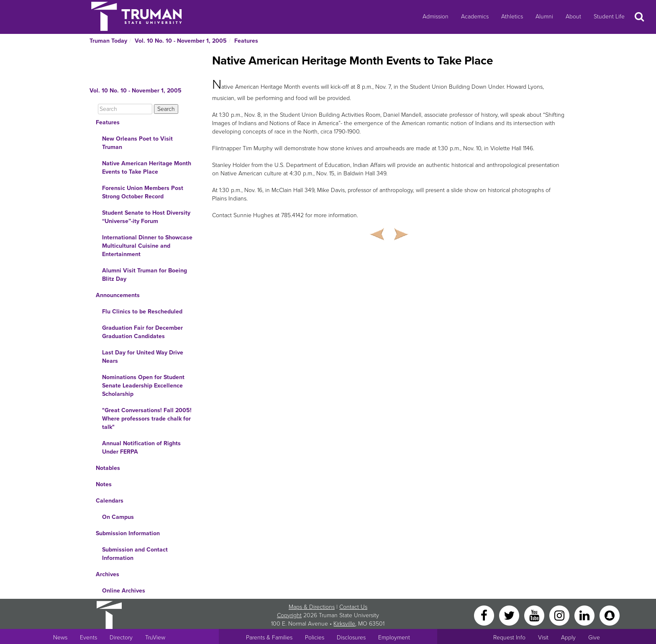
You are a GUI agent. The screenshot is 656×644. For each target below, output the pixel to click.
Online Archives (124, 591)
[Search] (125, 109)
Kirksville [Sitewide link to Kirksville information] (344, 624)
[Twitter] (510, 615)
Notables (108, 468)
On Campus (118, 517)
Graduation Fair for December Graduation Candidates (142, 332)
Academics (475, 17)
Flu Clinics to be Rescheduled (142, 312)
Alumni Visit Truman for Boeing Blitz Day (145, 275)
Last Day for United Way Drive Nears (143, 357)
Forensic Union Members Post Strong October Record (143, 192)
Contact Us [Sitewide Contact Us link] (353, 607)
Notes (104, 484)
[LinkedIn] (585, 615)
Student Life (609, 17)
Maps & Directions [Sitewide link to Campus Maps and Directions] (312, 607)
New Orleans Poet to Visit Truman (137, 143)
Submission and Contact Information (135, 554)
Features (246, 41)
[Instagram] (560, 615)
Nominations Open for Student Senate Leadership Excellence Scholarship (143, 386)
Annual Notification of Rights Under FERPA (141, 448)
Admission (436, 17)
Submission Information (128, 533)
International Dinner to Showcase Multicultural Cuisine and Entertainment (147, 246)
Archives (108, 574)
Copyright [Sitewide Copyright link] (289, 615)
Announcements (118, 295)
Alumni (544, 17)
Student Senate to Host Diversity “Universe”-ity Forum (146, 217)
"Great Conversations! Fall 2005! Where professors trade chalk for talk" (147, 419)
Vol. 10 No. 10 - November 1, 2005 (181, 41)
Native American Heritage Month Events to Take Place (147, 168)
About (573, 17)
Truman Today (108, 41)
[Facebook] (485, 615)
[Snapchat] (610, 615)
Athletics (512, 17)
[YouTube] (535, 615)
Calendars (110, 501)
